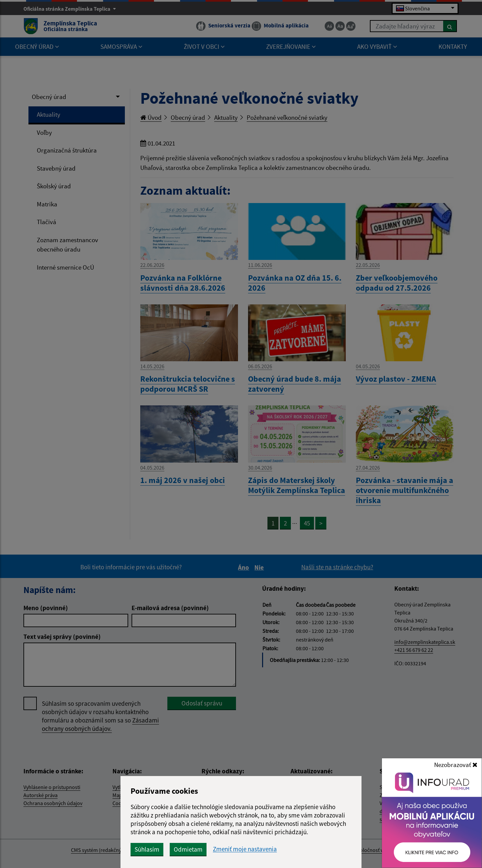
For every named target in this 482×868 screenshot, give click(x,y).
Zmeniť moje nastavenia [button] (245, 849)
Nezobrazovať (456, 765)
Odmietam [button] (188, 849)
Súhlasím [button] (147, 849)
